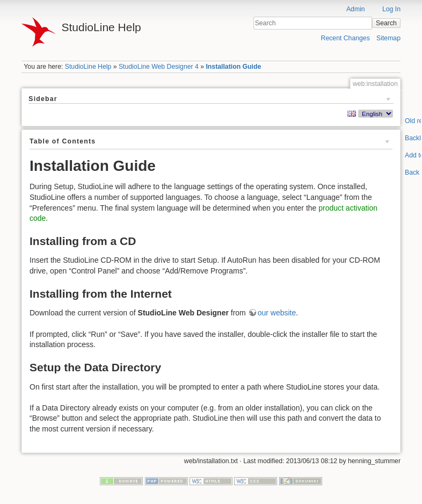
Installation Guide (233, 67)
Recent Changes (345, 38)
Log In (391, 9)
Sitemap (388, 38)
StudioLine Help (88, 67)
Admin (356, 9)
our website (277, 313)
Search (386, 23)
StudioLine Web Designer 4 (159, 67)
